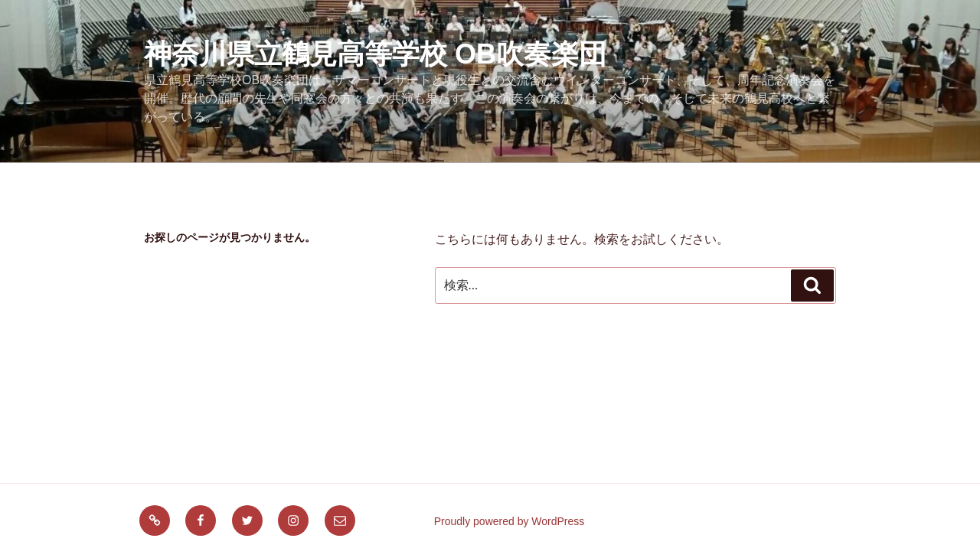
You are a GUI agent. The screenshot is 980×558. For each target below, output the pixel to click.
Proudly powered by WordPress (510, 521)
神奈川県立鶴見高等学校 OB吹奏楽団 (375, 54)
